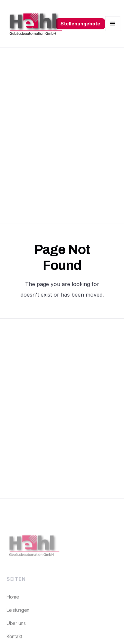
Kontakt (14, 639)
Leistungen (18, 613)
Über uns (16, 626)
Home (13, 600)
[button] (113, 24)
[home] (33, 24)
